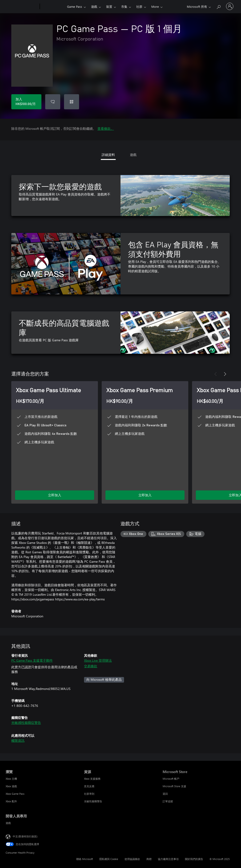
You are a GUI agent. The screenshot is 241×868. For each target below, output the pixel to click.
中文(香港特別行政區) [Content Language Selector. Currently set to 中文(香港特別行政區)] (25, 836)
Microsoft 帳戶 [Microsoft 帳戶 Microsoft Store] (171, 779)
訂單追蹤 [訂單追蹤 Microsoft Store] (168, 801)
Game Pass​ (75, 6)
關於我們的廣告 (194, 859)
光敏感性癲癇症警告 (26, 723)
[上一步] (216, 374)
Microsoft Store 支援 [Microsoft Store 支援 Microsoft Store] (174, 786)
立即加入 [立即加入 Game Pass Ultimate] (55, 495)
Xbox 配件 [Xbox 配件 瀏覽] (11, 801)
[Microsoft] (22, 7)
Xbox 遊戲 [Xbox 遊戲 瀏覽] (11, 786)
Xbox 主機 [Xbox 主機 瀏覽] (11, 779)
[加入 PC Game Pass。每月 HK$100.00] (26, 102)
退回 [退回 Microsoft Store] (165, 794)
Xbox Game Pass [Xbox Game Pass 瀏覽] (15, 794)
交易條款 (91, 666)
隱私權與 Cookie (109, 859)
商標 (149, 859)
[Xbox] (53, 7)
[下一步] (225, 374)
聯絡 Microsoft (85, 859)
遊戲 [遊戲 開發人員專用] (8, 823)
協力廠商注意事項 (168, 859)
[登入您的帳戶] (230, 6)
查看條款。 (106, 128)
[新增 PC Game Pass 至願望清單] (53, 102)
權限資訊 (18, 740)
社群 (139, 6)
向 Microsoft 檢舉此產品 (104, 679)
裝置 (109, 6)
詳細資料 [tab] (108, 155)
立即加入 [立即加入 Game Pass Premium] (145, 495)
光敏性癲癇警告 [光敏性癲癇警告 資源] (93, 801)
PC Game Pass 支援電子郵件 (32, 660)
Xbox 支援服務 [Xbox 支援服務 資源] (92, 779)
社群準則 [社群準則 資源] (89, 794)
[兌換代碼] (72, 102)
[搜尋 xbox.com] (218, 6)
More (155, 6)
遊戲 (94, 6)
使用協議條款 (132, 859)
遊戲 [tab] (133, 155)
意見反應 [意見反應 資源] (89, 786)
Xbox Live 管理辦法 (98, 660)
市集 (124, 6)
